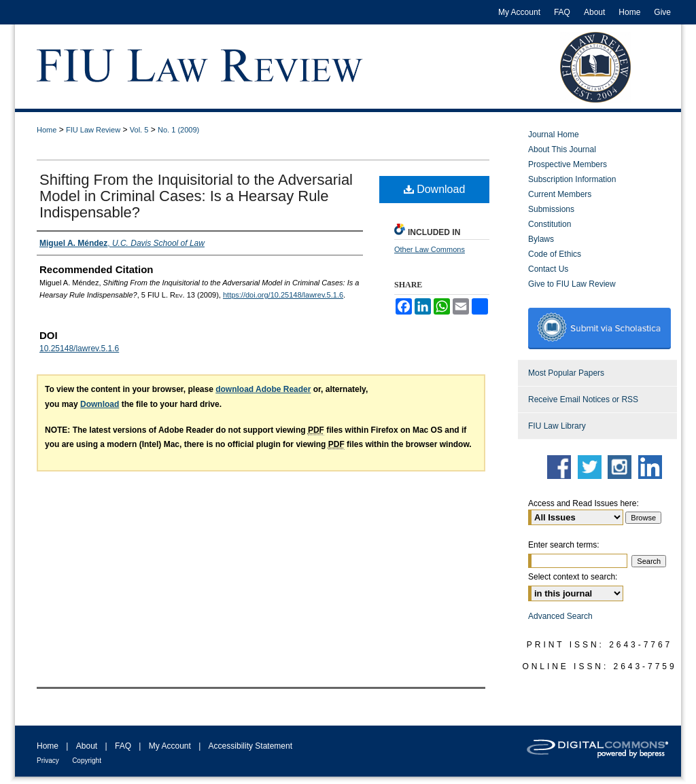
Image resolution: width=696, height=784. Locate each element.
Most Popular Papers (566, 373)
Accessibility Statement (250, 746)
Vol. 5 (139, 130)
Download (435, 189)
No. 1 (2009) (178, 130)
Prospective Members (568, 164)
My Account (170, 746)
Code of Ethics (555, 254)
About (87, 746)
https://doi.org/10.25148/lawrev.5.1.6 (283, 295)
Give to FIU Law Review (572, 284)
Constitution (550, 224)
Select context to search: (573, 577)
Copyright (87, 761)
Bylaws (541, 239)
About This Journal (562, 149)
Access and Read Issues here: (584, 503)
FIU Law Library (557, 426)
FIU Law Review (93, 130)
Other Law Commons (430, 249)
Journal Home (554, 135)
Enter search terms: (564, 545)
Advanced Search (560, 616)
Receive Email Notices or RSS (583, 399)
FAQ (123, 746)
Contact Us (548, 269)
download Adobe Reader (263, 389)
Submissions (551, 209)
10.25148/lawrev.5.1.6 (79, 349)
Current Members (560, 194)
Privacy (48, 761)
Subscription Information (572, 179)
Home (47, 130)
